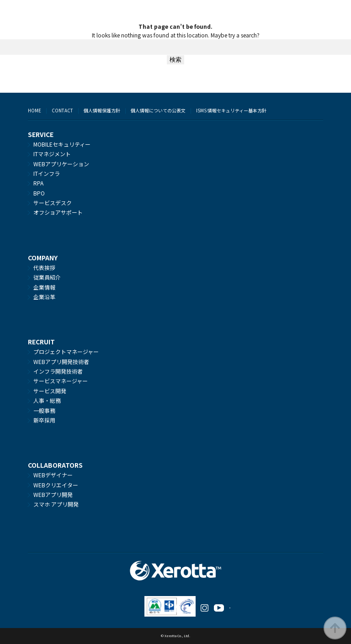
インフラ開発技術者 (58, 371)
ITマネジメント (52, 154)
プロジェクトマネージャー (66, 351)
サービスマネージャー (61, 381)
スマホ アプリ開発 (56, 504)
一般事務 (44, 410)
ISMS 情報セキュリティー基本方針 (231, 110)
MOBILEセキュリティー (62, 144)
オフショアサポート (58, 212)
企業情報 (44, 287)
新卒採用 (44, 420)
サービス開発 (50, 391)
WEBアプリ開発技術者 (61, 362)
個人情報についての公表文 (158, 110)
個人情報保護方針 (102, 110)
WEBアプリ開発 (53, 494)
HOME (35, 110)
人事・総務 (47, 400)
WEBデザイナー (53, 475)
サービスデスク (53, 203)
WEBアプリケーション (61, 164)
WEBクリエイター (56, 485)
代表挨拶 (44, 267)
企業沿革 (44, 297)
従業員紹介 (47, 277)
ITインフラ (47, 173)
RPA (38, 183)
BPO (39, 193)
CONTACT (62, 110)
